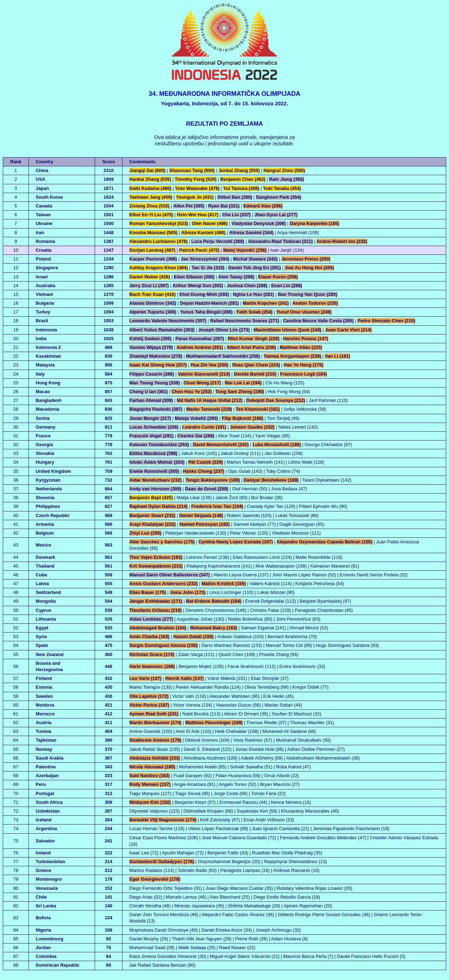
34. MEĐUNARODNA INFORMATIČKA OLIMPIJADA (224, 94)
